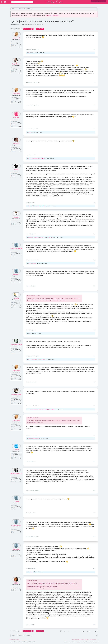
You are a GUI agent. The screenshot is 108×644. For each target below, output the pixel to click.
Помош (82, 640)
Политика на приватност (92, 642)
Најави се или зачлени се (98, 1)
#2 (94, 82)
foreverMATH (31, 206)
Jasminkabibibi (41, 409)
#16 (94, 490)
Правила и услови (80, 642)
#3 (94, 105)
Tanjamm (16, 279)
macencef (32, 24)
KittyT (29, 438)
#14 (94, 435)
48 (37, 29)
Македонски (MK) (14, 640)
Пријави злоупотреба (69, 642)
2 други (43, 158)
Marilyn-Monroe (16, 349)
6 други (44, 206)
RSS (98, 640)
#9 (94, 286)
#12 (94, 382)
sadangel (16, 554)
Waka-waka (34, 359)
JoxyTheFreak (41, 359)
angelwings (37, 237)
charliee (16, 122)
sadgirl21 (16, 148)
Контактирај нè (75, 640)
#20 (94, 625)
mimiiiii (16, 303)
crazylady (30, 572)
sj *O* (30, 158)
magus (42, 237)
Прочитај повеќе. (52, 15)
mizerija (37, 206)
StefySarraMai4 (16, 253)
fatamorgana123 (16, 478)
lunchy (30, 409)
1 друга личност (49, 237)
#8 (94, 260)
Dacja (16, 174)
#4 (94, 129)
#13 (94, 406)
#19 (94, 569)
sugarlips (37, 158)
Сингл (20, 24)
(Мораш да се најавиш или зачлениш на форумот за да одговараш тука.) (79, 631)
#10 (94, 330)
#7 (94, 234)
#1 (94, 49)
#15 (94, 461)
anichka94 (31, 237)
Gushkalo (34, 409)
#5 (94, 155)
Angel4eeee (31, 53)
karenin (16, 222)
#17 (94, 513)
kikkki (16, 587)
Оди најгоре (93, 640)
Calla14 (16, 506)
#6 (94, 203)
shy (41, 206)
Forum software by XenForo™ (23, 642)
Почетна (87, 640)
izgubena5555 (16, 530)
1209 (29, 333)
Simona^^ (35, 263)
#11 (94, 356)
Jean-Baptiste (16, 399)
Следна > (41, 29)
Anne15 (16, 454)
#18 (94, 537)
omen (30, 132)
